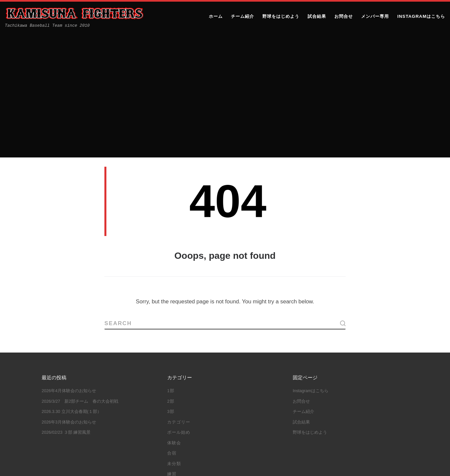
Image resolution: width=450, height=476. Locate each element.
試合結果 (176, 359)
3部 (171, 286)
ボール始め (179, 307)
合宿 (172, 328)
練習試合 (256, 421)
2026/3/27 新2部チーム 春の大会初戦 (80, 276)
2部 (171, 276)
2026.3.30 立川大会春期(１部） (72, 286)
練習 (172, 349)
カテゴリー (179, 296)
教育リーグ (208, 411)
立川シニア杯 (242, 411)
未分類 (174, 338)
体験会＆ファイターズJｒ (219, 401)
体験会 (174, 317)
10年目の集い (184, 391)
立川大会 (229, 421)
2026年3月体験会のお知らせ (69, 296)
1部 (171, 265)
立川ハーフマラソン (191, 421)
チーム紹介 (303, 286)
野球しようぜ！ (208, 431)
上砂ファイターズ (78, 465)
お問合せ (301, 276)
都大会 (177, 431)
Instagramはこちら (311, 265)
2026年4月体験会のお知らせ (69, 265)
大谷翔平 (179, 411)
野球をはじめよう (310, 307)
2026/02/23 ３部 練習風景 (66, 307)
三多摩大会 (250, 391)
